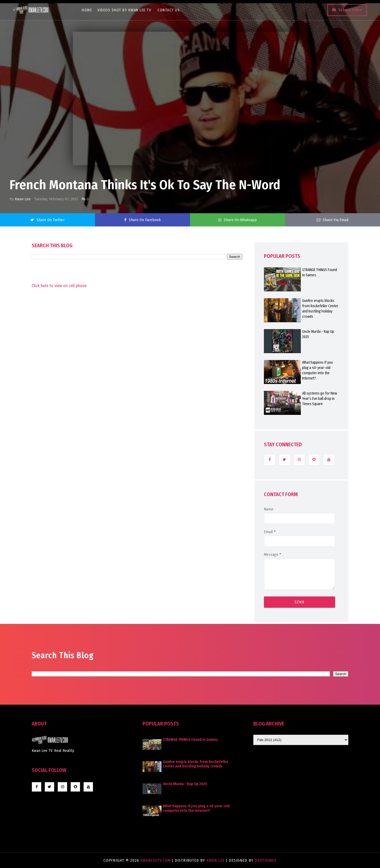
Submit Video (350, 10)
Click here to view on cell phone (59, 286)
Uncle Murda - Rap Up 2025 (318, 334)
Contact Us (169, 10)
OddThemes (266, 860)
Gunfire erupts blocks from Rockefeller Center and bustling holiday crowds (320, 309)
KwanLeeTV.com (156, 860)
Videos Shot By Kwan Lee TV (125, 10)
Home (87, 10)
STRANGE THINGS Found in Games (320, 272)
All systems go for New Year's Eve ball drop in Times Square (320, 399)
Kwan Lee (23, 199)
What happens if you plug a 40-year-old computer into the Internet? (317, 370)
